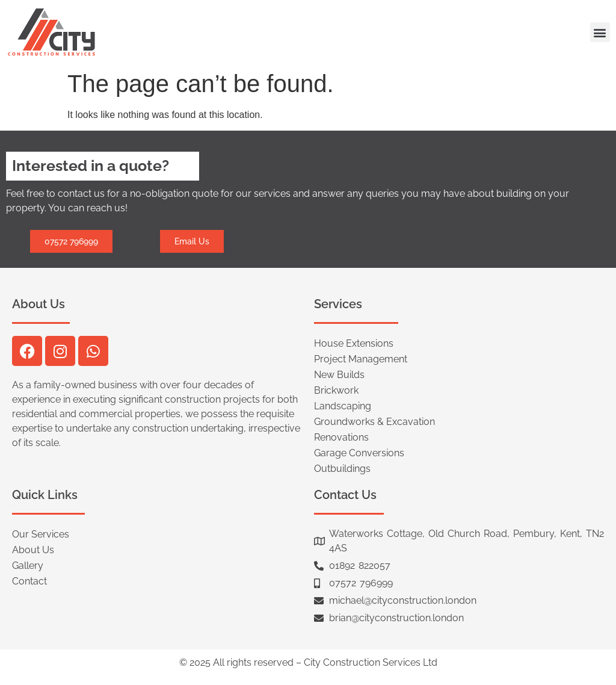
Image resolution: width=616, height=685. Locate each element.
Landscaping (343, 406)
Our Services (41, 534)
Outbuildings (342, 469)
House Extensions (354, 343)
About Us (33, 550)
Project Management (361, 359)
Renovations (341, 437)
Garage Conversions (359, 453)
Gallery (28, 566)
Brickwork (336, 390)
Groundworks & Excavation (374, 422)
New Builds (339, 375)
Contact (29, 581)
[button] (600, 32)
